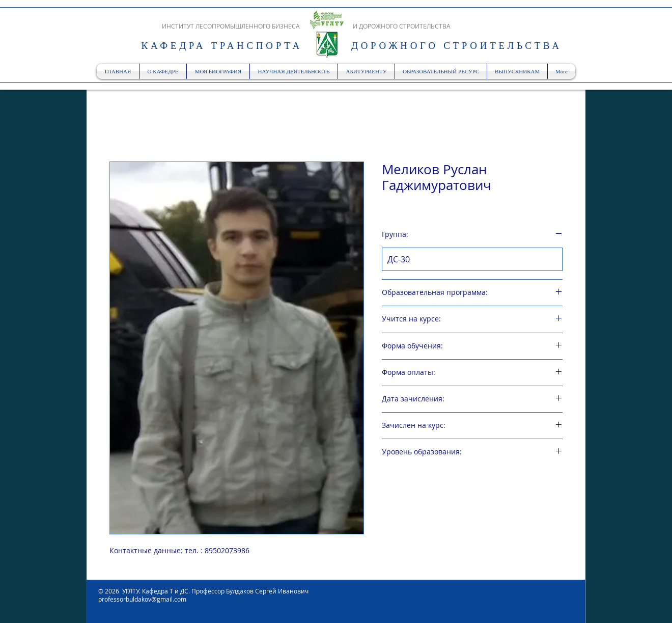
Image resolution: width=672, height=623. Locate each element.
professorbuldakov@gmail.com (142, 599)
